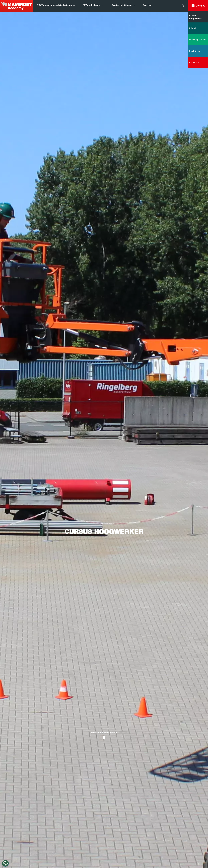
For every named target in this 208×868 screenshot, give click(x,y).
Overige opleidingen (122, 5)
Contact (200, 6)
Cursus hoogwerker (195, 17)
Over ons (147, 5)
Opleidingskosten (198, 40)
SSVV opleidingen (92, 5)
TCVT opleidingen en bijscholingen (54, 5)
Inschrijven (195, 51)
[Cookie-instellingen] (5, 863)
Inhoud (193, 28)
